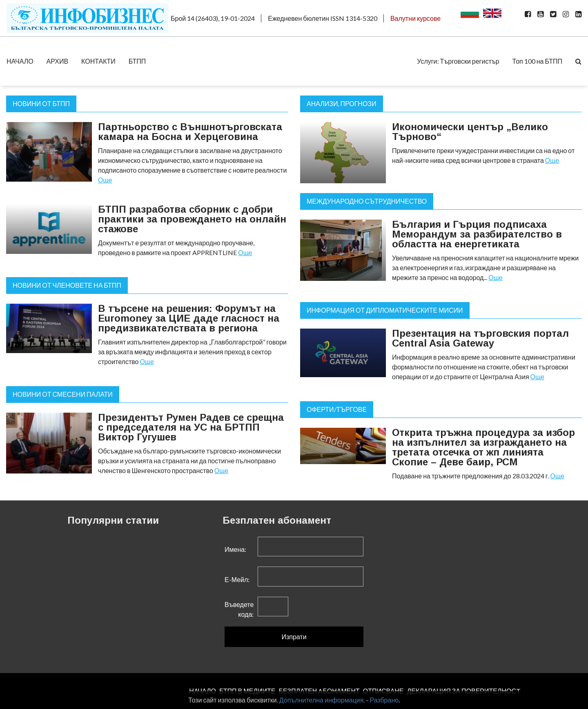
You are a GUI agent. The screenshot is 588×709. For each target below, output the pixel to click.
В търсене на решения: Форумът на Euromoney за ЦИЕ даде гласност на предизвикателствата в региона (189, 318)
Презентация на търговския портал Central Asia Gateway (480, 338)
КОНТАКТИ (98, 61)
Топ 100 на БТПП (537, 61)
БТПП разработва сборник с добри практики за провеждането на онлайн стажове (192, 219)
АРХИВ (57, 61)
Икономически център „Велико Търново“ (470, 132)
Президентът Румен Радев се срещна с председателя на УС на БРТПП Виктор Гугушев (191, 427)
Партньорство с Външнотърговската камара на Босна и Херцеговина (190, 132)
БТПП (137, 61)
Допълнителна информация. (322, 700)
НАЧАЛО (20, 61)
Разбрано (384, 700)
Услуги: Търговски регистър (458, 61)
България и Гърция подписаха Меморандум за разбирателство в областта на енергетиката (477, 234)
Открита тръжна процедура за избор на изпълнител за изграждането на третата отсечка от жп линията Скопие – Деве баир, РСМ (483, 447)
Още (105, 180)
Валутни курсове (415, 18)
